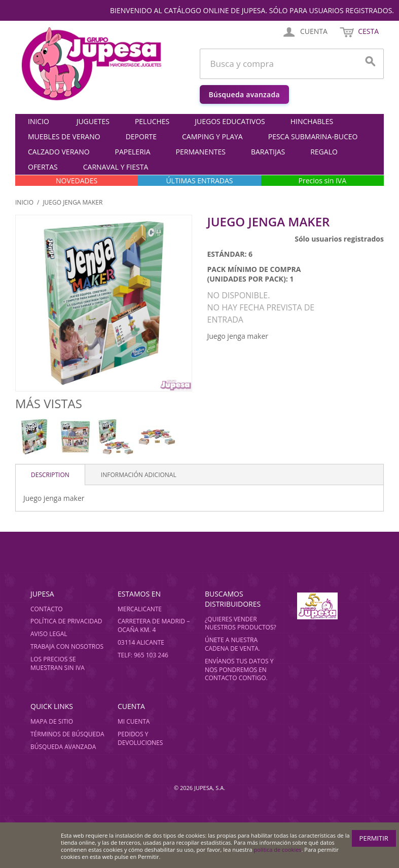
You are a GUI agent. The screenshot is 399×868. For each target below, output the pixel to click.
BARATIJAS (268, 152)
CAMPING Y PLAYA (212, 136)
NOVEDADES (77, 181)
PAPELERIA (133, 152)
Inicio (39, 121)
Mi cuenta (134, 721)
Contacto (47, 609)
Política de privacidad (66, 621)
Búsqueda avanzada (244, 94)
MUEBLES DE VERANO (64, 136)
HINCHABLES (312, 121)
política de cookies (278, 850)
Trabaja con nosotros (67, 646)
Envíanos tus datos (237, 661)
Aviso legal (49, 634)
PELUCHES (152, 121)
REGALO (324, 152)
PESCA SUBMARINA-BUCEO (313, 136)
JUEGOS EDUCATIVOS (230, 121)
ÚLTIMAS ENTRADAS (199, 181)
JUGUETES (93, 121)
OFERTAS (43, 167)
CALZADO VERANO (59, 152)
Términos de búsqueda (67, 734)
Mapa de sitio (52, 721)
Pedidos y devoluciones (140, 738)
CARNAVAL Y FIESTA (116, 167)
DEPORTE (141, 136)
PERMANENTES (201, 152)
